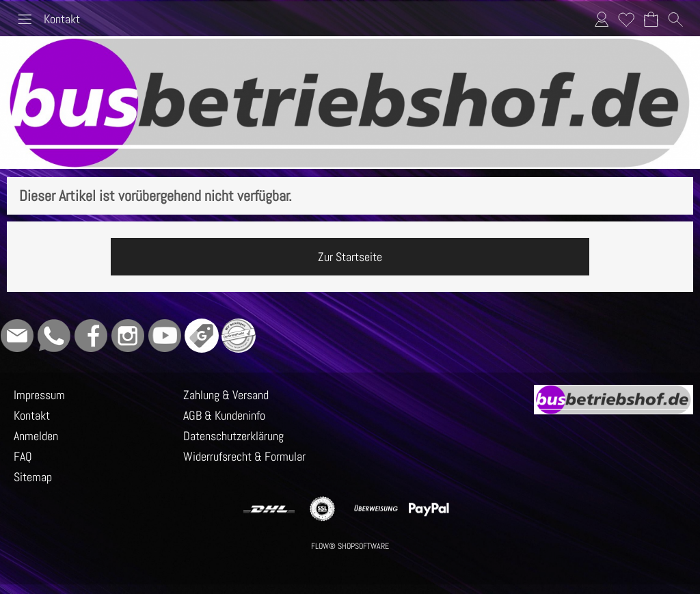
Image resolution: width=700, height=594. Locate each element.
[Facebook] (91, 336)
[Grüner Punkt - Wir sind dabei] (239, 336)
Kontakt (62, 19)
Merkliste (626, 19)
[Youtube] (165, 336)
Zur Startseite (350, 257)
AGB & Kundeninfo (224, 415)
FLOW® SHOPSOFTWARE (350, 546)
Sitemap (33, 477)
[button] (25, 19)
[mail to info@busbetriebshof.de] (17, 336)
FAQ (23, 456)
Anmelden (602, 19)
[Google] (202, 336)
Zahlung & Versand (226, 395)
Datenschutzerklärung (233, 436)
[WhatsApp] (54, 336)
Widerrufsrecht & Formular (244, 456)
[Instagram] (128, 336)
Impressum (39, 395)
